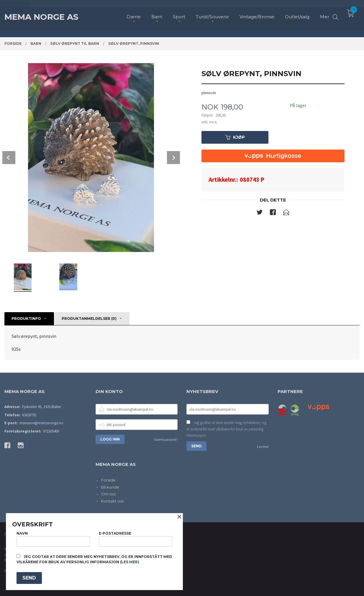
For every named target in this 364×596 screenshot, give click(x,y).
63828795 (29, 415)
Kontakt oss (112, 501)
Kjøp (235, 137)
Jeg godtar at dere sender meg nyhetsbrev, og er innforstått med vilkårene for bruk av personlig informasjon (226, 429)
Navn (53, 539)
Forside (108, 480)
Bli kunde (110, 487)
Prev (9, 158)
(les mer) (130, 562)
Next (173, 158)
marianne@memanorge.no (41, 423)
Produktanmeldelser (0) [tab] (89, 319)
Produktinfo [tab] (26, 319)
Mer (325, 15)
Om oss (108, 494)
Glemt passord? (166, 439)
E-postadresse (136, 539)
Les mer (263, 447)
